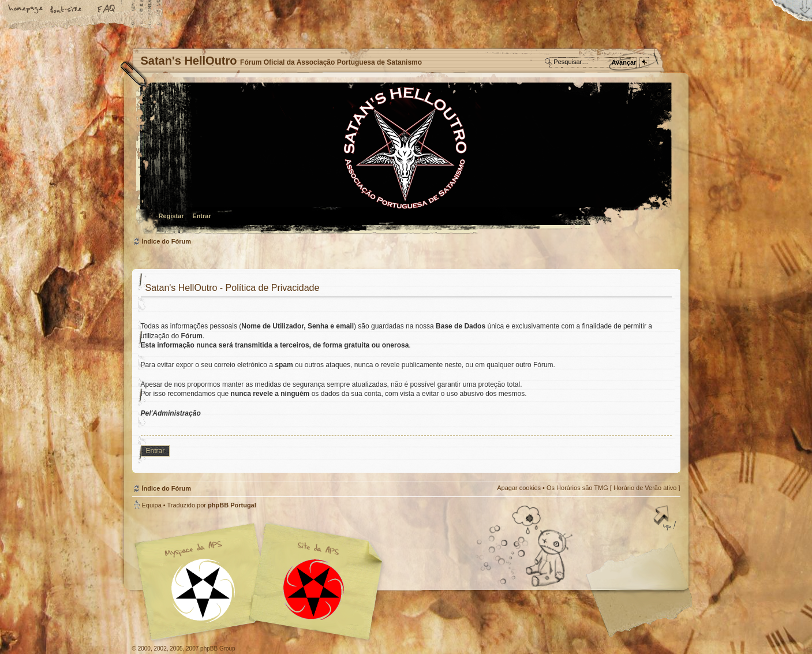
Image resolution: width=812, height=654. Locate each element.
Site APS (314, 590)
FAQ (107, 10)
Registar (171, 216)
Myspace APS (262, 582)
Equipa (152, 505)
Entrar (201, 216)
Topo (666, 519)
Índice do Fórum (405, 159)
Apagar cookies (519, 488)
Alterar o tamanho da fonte (66, 10)
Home (26, 10)
